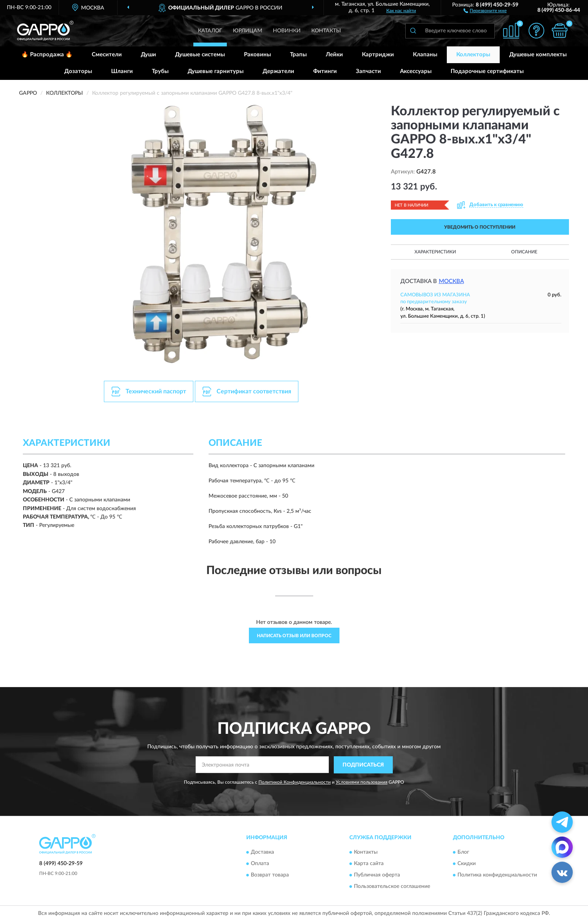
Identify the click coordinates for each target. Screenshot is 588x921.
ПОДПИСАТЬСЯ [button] (363, 765)
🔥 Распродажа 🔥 (47, 55)
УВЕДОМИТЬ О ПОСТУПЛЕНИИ (480, 227)
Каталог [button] (210, 31)
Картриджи (378, 55)
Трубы (160, 71)
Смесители (107, 55)
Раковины (257, 55)
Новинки (287, 31)
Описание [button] (524, 252)
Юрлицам (248, 31)
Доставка (262, 853)
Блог (463, 853)
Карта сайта (369, 864)
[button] (485, 10)
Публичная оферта (377, 875)
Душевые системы (200, 55)
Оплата (260, 864)
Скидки (467, 864)
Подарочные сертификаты (487, 71)
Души (148, 55)
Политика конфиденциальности (497, 875)
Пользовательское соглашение (392, 887)
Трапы (298, 55)
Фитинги (325, 71)
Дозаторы (78, 71)
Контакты (326, 31)
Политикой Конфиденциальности (295, 782)
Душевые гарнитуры (216, 71)
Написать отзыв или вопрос (294, 636)
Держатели (278, 71)
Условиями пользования (362, 782)
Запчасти (368, 71)
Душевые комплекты (538, 55)
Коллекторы (473, 55)
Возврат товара (270, 875)
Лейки (334, 55)
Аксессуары (416, 71)
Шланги (122, 71)
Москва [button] (451, 281)
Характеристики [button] (435, 252)
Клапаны (425, 55)
